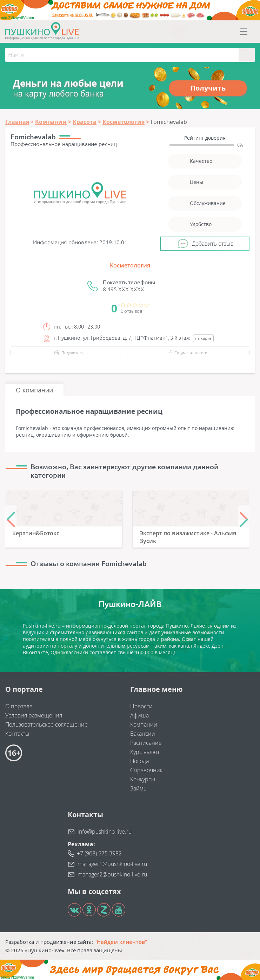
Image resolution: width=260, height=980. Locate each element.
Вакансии (143, 734)
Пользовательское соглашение (46, 724)
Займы (139, 788)
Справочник (146, 770)
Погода (139, 761)
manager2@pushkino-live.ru (112, 874)
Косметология (130, 265)
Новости (141, 706)
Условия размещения (34, 715)
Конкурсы (143, 779)
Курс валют (145, 752)
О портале (19, 706)
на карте (203, 338)
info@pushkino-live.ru (105, 832)
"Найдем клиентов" (121, 942)
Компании (144, 724)
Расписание (146, 743)
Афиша (139, 715)
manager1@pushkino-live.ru (112, 864)
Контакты (17, 734)
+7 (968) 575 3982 (99, 853)
